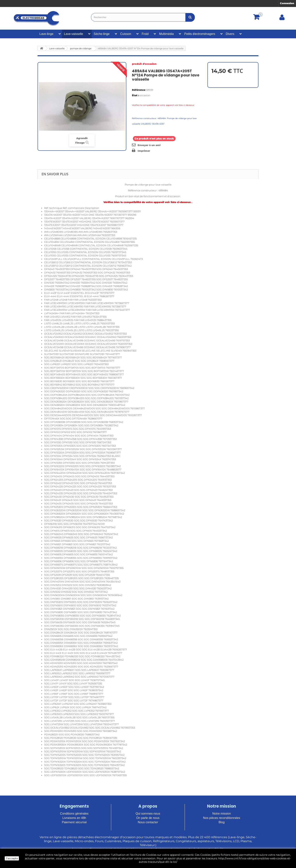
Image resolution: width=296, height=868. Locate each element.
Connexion (287, 3)
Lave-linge (46, 34)
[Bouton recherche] (190, 17)
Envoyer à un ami (149, 145)
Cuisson (126, 34)
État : (135, 95)
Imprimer (144, 151)
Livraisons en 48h (74, 818)
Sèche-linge (102, 34)
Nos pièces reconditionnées (222, 818)
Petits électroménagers (200, 34)
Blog (222, 822)
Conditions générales (74, 814)
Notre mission (222, 814)
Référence (139, 90)
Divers (230, 34)
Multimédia (166, 34)
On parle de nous (148, 818)
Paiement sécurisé (74, 822)
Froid (145, 34)
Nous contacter (148, 822)
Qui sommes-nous (148, 814)
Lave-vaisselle (74, 34)
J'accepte (12, 858)
